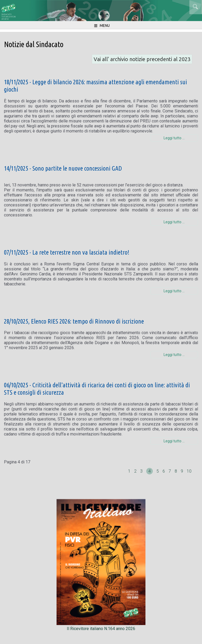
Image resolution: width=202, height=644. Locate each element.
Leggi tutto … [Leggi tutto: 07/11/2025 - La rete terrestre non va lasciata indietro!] (174, 291)
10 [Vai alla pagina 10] (189, 471)
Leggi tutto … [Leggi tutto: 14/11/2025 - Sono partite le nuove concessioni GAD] (174, 222)
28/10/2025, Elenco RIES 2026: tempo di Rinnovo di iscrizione (74, 321)
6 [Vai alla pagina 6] (164, 471)
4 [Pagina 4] (150, 471)
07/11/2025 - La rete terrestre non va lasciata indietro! (67, 252)
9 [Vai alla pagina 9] (182, 471)
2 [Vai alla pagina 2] (136, 471)
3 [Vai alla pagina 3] (142, 471)
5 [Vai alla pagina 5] (158, 471)
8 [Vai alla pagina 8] (176, 471)
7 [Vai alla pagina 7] (170, 471)
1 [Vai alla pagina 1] (130, 471)
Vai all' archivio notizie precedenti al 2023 (142, 59)
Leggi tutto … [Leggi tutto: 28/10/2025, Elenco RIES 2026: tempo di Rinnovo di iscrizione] (174, 355)
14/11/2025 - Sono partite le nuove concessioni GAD (63, 168)
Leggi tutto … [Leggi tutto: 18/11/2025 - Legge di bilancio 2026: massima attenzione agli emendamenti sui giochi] (174, 138)
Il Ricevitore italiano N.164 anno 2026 (101, 626)
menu (101, 26)
